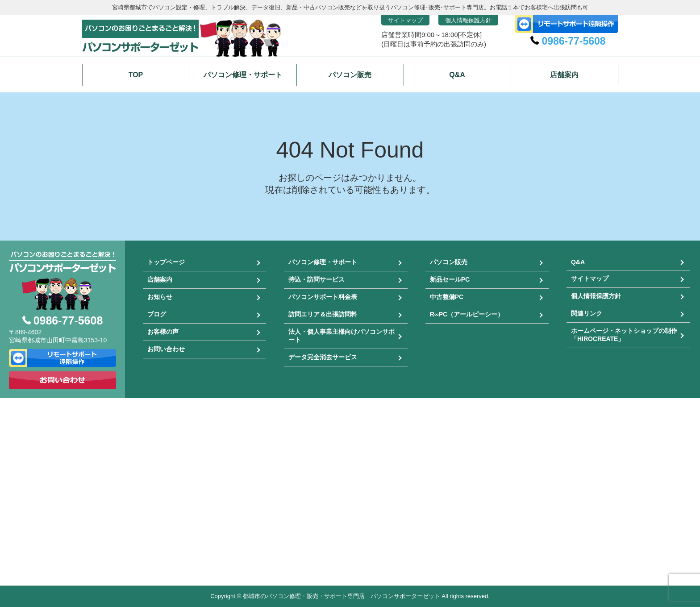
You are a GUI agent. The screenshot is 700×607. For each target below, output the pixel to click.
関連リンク (587, 313)
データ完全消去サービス (323, 357)
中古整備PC (447, 297)
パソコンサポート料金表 (323, 297)
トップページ (166, 262)
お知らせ (160, 297)
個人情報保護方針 (468, 20)
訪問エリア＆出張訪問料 (323, 314)
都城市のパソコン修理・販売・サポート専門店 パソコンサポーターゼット (342, 596)
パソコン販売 (449, 262)
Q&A (578, 262)
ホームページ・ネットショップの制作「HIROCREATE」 (624, 335)
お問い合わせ (166, 349)
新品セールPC (450, 279)
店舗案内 (160, 279)
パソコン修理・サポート (323, 262)
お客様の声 (163, 332)
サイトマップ (405, 20)
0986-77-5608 (573, 41)
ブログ (157, 314)
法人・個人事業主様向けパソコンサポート (342, 336)
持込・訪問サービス (317, 279)
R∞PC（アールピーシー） (467, 314)
